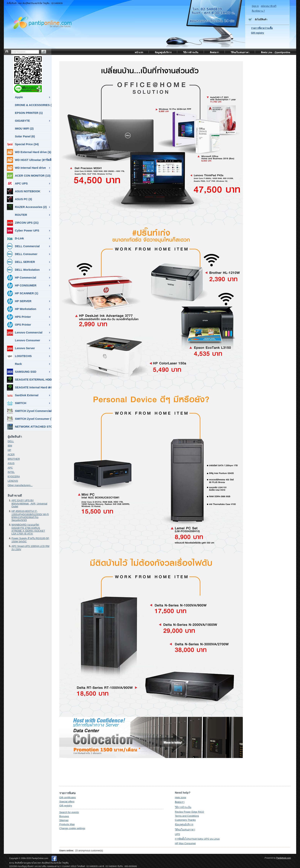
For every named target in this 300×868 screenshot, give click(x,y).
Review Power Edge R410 (189, 812)
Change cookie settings (72, 828)
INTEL (11, 472)
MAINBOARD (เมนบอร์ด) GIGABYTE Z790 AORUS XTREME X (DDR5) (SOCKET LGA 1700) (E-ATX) (28, 529)
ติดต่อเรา (180, 802)
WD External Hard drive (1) (29, 152)
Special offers (67, 802)
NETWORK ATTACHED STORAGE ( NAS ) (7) (29, 427)
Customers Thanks (185, 820)
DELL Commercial (23, 246)
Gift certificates (68, 798)
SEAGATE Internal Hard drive (29, 387)
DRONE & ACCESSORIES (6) (33, 105)
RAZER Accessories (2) (27, 207)
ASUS (11, 463)
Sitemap (64, 820)
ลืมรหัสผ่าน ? (258, 11)
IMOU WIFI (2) (24, 128)
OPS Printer (19, 325)
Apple (19, 97)
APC (10, 468)
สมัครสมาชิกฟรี (269, 6)
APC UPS (17, 183)
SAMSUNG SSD (22, 372)
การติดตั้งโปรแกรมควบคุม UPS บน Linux (197, 839)
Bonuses (64, 816)
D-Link (15, 238)
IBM (10, 446)
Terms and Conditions (187, 816)
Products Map (67, 824)
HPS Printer (19, 317)
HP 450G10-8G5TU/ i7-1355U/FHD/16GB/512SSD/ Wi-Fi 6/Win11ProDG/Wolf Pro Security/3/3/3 (30, 516)
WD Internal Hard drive (26, 168)
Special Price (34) (23, 144)
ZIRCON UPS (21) (23, 223)
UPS (177, 834)
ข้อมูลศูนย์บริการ (184, 824)
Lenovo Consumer (28, 340)
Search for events (69, 812)
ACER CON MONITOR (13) (29, 176)
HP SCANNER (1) (22, 293)
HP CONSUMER (22, 285)
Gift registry (66, 806)
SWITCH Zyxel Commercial (29, 411)
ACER (11, 454)
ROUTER (21, 215)
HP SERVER (19, 301)
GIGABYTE (22, 121)
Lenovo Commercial (25, 333)
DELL (11, 441)
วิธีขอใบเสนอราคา (185, 830)
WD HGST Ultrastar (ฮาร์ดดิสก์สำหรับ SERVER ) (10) (29, 160)
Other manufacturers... (20, 485)
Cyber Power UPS (23, 231)
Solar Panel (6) (25, 136)
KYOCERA (14, 476)
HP (9, 450)
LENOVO (13, 481)
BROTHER (14, 459)
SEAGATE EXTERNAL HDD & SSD (29, 380)
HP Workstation (22, 309)
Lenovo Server (21, 348)
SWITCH (17, 403)
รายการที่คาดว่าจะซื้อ (262, 28)
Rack (18, 364)
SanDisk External (23, 395)
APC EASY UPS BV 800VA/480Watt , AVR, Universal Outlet (29, 503)
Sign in (255, 6)
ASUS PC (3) (19, 199)
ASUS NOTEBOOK (24, 191)
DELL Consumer (22, 254)
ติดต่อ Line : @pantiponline (276, 52)
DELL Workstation (23, 270)
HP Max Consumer (185, 843)
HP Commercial (22, 278)
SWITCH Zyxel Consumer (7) (29, 419)
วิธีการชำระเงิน (183, 807)
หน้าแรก (139, 52)
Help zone (181, 798)
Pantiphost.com (284, 858)
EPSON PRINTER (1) (29, 113)
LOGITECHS (19, 356)
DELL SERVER (21, 262)
